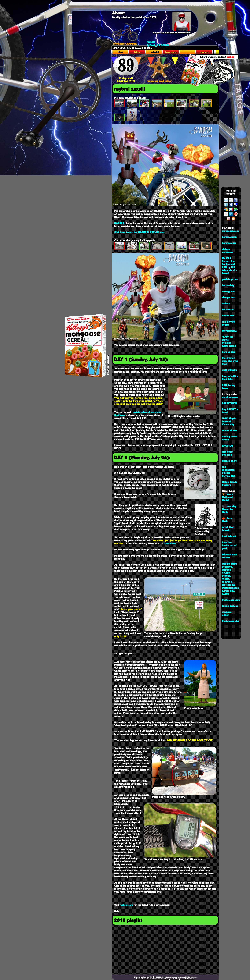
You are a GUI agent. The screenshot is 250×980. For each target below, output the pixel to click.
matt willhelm (229, 370)
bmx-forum (228, 310)
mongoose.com (230, 231)
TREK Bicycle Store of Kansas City (229, 421)
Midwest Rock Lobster (230, 556)
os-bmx (226, 304)
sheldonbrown (230, 397)
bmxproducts (229, 237)
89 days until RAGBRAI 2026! (126, 78)
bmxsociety (228, 285)
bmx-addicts (229, 352)
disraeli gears (229, 461)
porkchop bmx (230, 279)
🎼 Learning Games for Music (229, 509)
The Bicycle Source (228, 323)
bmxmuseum (229, 243)
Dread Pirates (229, 431)
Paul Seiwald (229, 536)
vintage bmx (229, 297)
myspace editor (227, 614)
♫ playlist (154, 52)
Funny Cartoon (230, 606)
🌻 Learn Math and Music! (227, 497)
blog (120, 52)
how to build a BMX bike (230, 378)
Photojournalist (230, 621)
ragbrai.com (126, 905)
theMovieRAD (230, 331)
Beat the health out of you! (229, 545)
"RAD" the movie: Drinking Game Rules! (229, 341)
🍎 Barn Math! (227, 520)
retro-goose (228, 291)
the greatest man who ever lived (230, 361)
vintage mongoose (228, 251)
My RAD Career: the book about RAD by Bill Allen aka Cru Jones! (230, 266)
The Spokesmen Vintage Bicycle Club (229, 471)
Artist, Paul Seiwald (228, 529)
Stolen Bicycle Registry (230, 483)
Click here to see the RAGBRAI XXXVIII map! (140, 232)
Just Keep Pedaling (227, 453)
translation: (170, 544)
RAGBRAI (227, 446)
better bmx (228, 316)
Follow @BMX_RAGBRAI (158, 43)
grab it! (231, 57)
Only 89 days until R (129, 48)
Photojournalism (231, 600)
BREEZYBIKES (229, 403)
